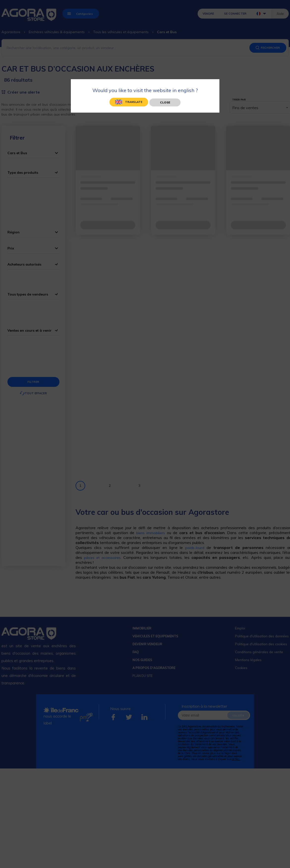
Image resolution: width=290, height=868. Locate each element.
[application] (278, 856)
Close (165, 102)
